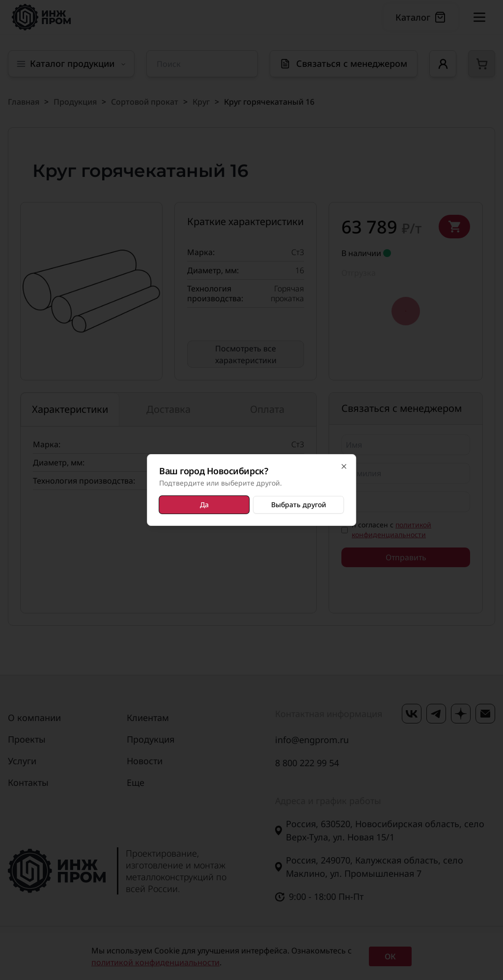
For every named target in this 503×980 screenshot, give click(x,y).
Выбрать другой (298, 504)
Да (204, 504)
